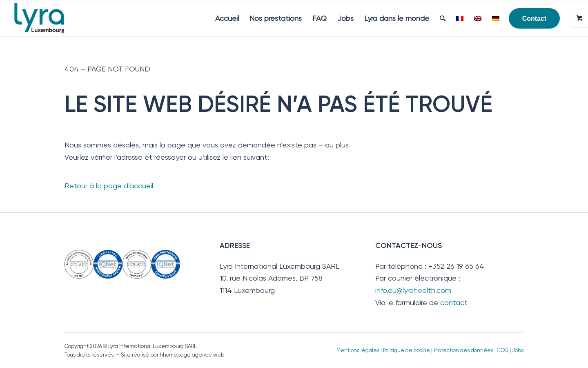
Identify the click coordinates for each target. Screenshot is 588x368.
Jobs (518, 350)
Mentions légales (358, 350)
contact (454, 302)
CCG (503, 350)
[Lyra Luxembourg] (51, 18)
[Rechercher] (443, 18)
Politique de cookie (406, 350)
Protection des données (463, 350)
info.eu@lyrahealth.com (413, 290)
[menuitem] (227, 18)
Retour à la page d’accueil (109, 186)
